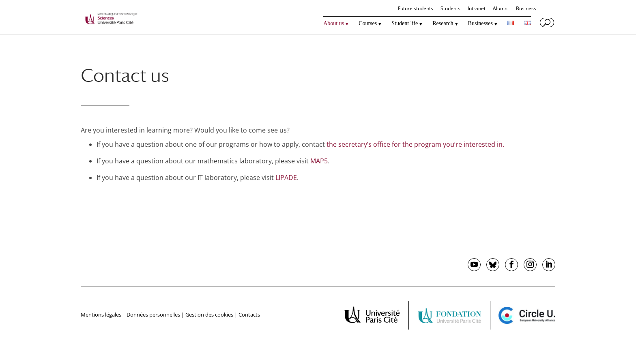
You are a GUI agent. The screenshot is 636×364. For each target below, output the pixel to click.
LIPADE (286, 178)
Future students (416, 9)
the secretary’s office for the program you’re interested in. (415, 144)
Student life (405, 24)
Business (526, 9)
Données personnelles (153, 315)
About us (334, 24)
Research (443, 24)
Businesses (480, 24)
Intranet (477, 9)
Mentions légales (101, 315)
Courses (368, 24)
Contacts (249, 315)
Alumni (501, 9)
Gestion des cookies (209, 315)
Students (450, 9)
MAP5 (319, 161)
